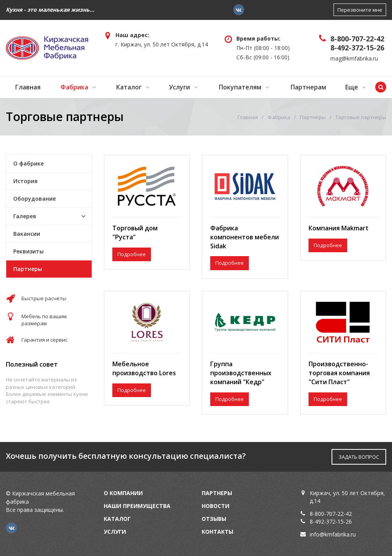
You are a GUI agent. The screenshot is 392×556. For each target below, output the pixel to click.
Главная (28, 87)
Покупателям (240, 87)
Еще (352, 87)
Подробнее (132, 254)
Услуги (179, 87)
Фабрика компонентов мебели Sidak (245, 237)
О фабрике (28, 163)
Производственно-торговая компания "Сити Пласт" (339, 373)
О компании (123, 493)
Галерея (25, 216)
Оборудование (35, 199)
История (25, 181)
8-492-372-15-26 (357, 48)
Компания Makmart (339, 228)
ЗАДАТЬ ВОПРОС (359, 457)
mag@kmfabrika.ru (354, 58)
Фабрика (74, 87)
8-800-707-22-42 (357, 39)
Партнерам (308, 87)
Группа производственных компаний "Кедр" (241, 373)
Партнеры (313, 117)
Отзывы (214, 519)
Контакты (217, 532)
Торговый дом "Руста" (135, 233)
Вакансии (27, 234)
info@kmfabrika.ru (333, 534)
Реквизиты (28, 251)
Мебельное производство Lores (144, 368)
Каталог (129, 87)
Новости (216, 506)
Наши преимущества (137, 506)
